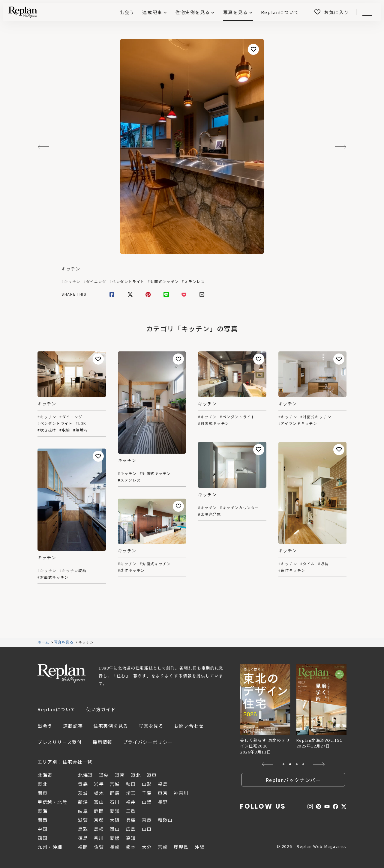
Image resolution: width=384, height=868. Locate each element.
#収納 (65, 430)
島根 (99, 829)
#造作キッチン (292, 570)
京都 (99, 820)
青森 (83, 784)
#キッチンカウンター (240, 508)
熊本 (131, 847)
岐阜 (83, 811)
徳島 (83, 838)
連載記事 (152, 12)
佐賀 (99, 847)
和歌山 (165, 820)
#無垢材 (81, 430)
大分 (147, 847)
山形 (147, 784)
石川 (115, 802)
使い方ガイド (101, 709)
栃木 (99, 793)
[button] (268, 764)
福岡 (83, 847)
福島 (163, 784)
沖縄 (200, 847)
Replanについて (57, 709)
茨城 (83, 793)
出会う (45, 726)
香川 (99, 838)
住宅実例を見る (193, 12)
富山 (99, 802)
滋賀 (83, 820)
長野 (163, 802)
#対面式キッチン (163, 282)
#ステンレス (193, 282)
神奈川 (181, 793)
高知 (131, 838)
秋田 (131, 784)
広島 (131, 829)
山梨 (147, 802)
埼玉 (131, 793)
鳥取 (83, 829)
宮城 (115, 784)
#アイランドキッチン (298, 423)
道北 (136, 775)
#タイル (308, 564)
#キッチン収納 (73, 571)
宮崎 (163, 847)
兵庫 (131, 820)
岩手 (99, 784)
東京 (163, 793)
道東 (152, 775)
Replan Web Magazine (61, 673)
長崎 (115, 847)
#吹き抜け (47, 430)
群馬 (115, 793)
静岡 (99, 811)
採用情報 (102, 742)
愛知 (115, 811)
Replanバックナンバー (293, 780)
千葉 (147, 793)
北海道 (85, 775)
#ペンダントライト (127, 282)
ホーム (43, 642)
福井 (131, 802)
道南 (120, 775)
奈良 (147, 820)
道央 (104, 775)
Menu (366, 12)
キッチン (71, 269)
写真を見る (236, 12)
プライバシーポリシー (148, 742)
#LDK (81, 423)
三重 (131, 811)
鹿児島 (181, 847)
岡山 (115, 829)
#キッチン (71, 282)
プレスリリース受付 (60, 742)
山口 (147, 829)
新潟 (83, 802)
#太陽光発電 (210, 514)
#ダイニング (95, 282)
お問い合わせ (189, 726)
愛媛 (115, 838)
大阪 (115, 820)
